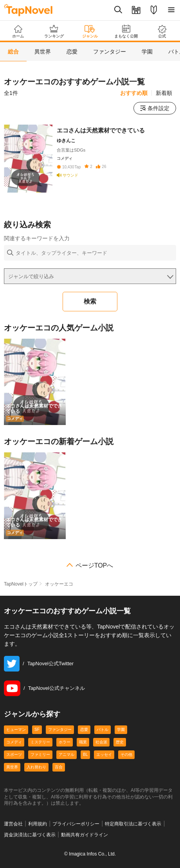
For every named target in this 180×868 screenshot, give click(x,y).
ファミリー (40, 755)
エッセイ (104, 755)
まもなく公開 (126, 31)
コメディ (14, 742)
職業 (83, 742)
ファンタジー (60, 730)
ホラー (65, 742)
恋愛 (84, 730)
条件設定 (155, 108)
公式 (162, 31)
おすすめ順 (134, 93)
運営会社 (13, 824)
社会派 (101, 742)
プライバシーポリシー (76, 824)
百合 (59, 767)
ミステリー (40, 742)
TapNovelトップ (21, 584)
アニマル (67, 755)
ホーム (18, 32)
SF (37, 730)
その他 (126, 755)
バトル (103, 730)
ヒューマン (16, 730)
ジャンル (90, 32)
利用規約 (38, 824)
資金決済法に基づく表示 (30, 835)
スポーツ (14, 755)
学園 (121, 730)
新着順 (164, 93)
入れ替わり (36, 767)
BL (85, 755)
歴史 (120, 742)
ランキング (54, 31)
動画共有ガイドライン (85, 835)
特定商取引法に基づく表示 (133, 824)
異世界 (12, 767)
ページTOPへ (94, 566)
